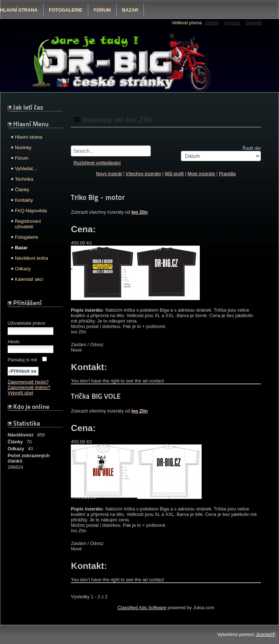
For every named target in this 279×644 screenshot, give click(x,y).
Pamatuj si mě (22, 360)
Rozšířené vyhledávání (97, 163)
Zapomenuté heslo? (28, 382)
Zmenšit (254, 23)
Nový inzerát (109, 174)
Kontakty (24, 200)
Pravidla (227, 174)
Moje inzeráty (201, 174)
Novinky (23, 147)
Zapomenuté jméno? (29, 387)
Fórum (102, 10)
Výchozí (232, 23)
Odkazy (23, 269)
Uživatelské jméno (27, 323)
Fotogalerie (66, 10)
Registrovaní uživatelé (28, 224)
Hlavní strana (29, 137)
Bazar (130, 10)
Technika (24, 179)
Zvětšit (212, 23)
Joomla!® (266, 634)
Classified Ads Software (142, 608)
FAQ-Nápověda (31, 211)
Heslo (14, 342)
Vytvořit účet (20, 393)
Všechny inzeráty (143, 174)
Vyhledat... (26, 169)
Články (22, 190)
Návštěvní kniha (31, 258)
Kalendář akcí (29, 279)
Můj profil (174, 174)
